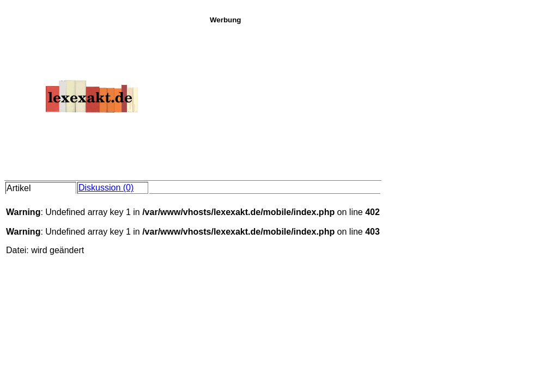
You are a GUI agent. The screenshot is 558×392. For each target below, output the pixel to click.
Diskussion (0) (106, 188)
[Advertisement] (381, 100)
